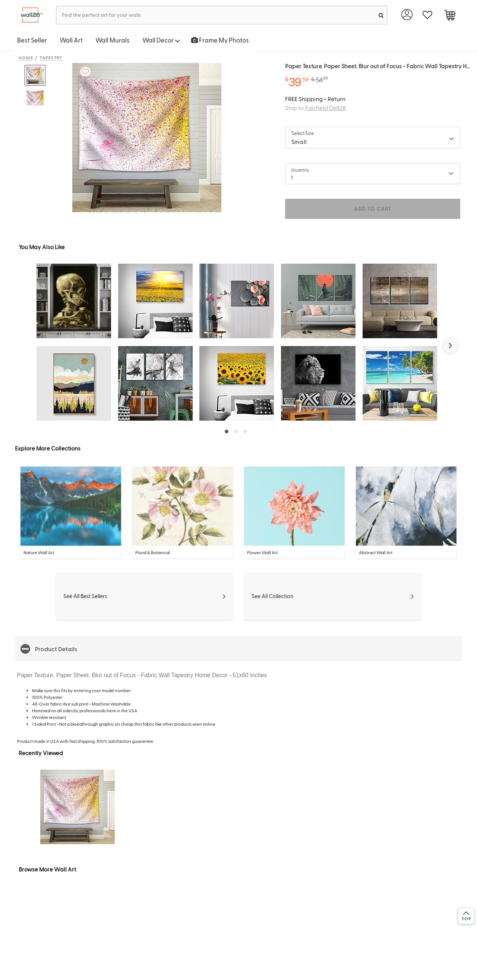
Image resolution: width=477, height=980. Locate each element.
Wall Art (71, 40)
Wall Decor (161, 40)
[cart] (450, 16)
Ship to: (315, 108)
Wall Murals (113, 40)
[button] (450, 345)
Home (26, 57)
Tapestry (51, 57)
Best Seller (32, 40)
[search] (381, 15)
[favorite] (427, 15)
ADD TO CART (373, 209)
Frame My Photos (220, 40)
